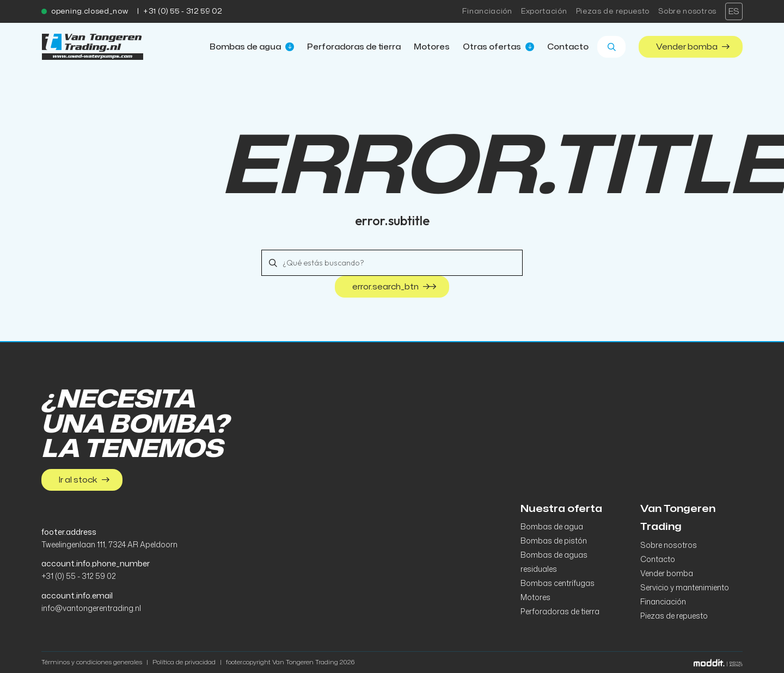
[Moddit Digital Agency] (718, 662)
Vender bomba (693, 47)
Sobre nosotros (687, 11)
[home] (93, 47)
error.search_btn (394, 287)
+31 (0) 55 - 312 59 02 (182, 11)
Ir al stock (84, 480)
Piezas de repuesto (613, 11)
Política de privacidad (184, 662)
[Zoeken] (611, 47)
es (734, 11)
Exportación (544, 11)
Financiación (487, 11)
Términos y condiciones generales (92, 662)
